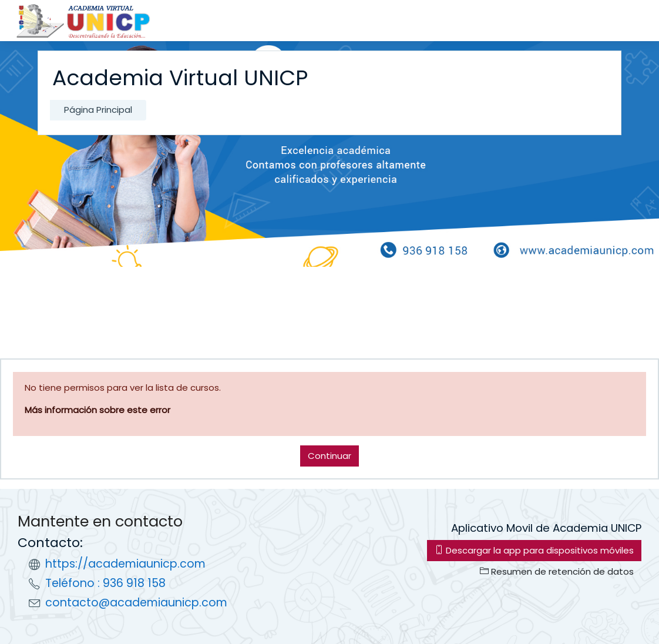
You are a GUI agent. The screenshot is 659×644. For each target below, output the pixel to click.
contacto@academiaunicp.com (136, 603)
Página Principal (98, 110)
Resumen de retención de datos (557, 571)
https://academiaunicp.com (125, 564)
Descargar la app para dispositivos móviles (534, 550)
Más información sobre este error (97, 410)
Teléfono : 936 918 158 (105, 583)
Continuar (330, 456)
